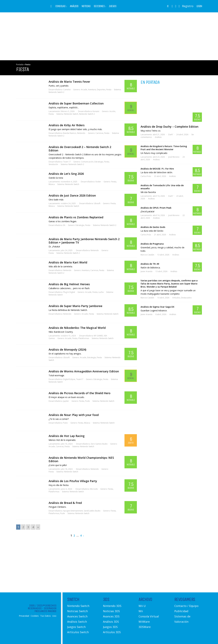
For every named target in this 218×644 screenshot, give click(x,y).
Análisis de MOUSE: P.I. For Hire (157, 169)
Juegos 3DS (110, 627)
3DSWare (145, 627)
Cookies (35, 616)
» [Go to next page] (38, 527)
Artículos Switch (78, 632)
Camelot (67, 90)
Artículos (176, 298)
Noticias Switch (77, 611)
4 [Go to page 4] (33, 527)
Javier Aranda (146, 271)
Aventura (92, 90)
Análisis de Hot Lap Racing (67, 436)
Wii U (142, 606)
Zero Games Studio (99, 444)
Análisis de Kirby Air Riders (67, 125)
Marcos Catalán (147, 255)
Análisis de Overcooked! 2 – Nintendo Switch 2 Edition (80, 149)
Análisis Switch (77, 622)
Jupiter (66, 401)
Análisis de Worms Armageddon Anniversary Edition (84, 371)
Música (52, 184)
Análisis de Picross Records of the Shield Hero (80, 393)
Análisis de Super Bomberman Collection (76, 103)
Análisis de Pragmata (152, 244)
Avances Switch (77, 616)
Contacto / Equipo (186, 606)
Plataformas (84, 338)
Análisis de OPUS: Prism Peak (156, 208)
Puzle (87, 401)
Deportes (101, 90)
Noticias (86, 6)
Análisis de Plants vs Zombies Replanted (76, 217)
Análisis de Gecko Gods (153, 227)
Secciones (99, 6)
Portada (20, 65)
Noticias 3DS (111, 611)
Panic (65, 423)
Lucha (101, 292)
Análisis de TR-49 (150, 264)
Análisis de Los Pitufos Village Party (73, 481)
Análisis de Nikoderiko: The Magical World (77, 328)
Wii (141, 611)
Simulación (53, 164)
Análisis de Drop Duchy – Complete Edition (169, 127)
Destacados (186, 298)
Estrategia (99, 162)
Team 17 (67, 162)
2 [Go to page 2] (23, 527)
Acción (112, 111)
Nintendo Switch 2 (56, 92)
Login (199, 6)
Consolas (60, 6)
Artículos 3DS (112, 632)
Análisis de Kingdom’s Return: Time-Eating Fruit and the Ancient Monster (164, 148)
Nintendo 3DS (112, 606)
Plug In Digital (69, 292)
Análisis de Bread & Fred (65, 503)
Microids (94, 489)
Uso (54, 616)
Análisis (74, 6)
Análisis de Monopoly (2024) (67, 350)
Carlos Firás (146, 176)
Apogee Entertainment (73, 511)
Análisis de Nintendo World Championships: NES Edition (81, 459)
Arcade (84, 90)
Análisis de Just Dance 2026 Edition (72, 195)
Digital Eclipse (69, 379)
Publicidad (181, 611)
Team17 (80, 379)
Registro (188, 6)
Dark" (171, 135)
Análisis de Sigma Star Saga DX (157, 307)
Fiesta (109, 90)
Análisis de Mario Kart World (68, 262)
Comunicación (87, 162)
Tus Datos (46, 616)
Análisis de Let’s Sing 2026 (66, 174)
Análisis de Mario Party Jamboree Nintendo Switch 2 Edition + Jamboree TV (84, 241)
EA (64, 225)
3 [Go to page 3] (28, 527)
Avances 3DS (111, 616)
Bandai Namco (70, 133)
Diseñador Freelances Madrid (45, 610)
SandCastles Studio (92, 511)
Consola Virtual (149, 616)
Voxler (98, 182)
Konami (96, 111)
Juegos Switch (76, 627)
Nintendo (81, 133)
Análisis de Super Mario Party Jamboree (75, 306)
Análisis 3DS (111, 622)
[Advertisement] (109, 36)
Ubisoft (97, 203)
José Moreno (174, 157)
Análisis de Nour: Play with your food (74, 415)
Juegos (113, 6)
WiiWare (144, 622)
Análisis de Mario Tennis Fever (69, 82)
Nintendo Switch (71, 114)
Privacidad (24, 616)
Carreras (99, 133)
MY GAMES (98, 336)
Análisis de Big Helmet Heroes (69, 284)
